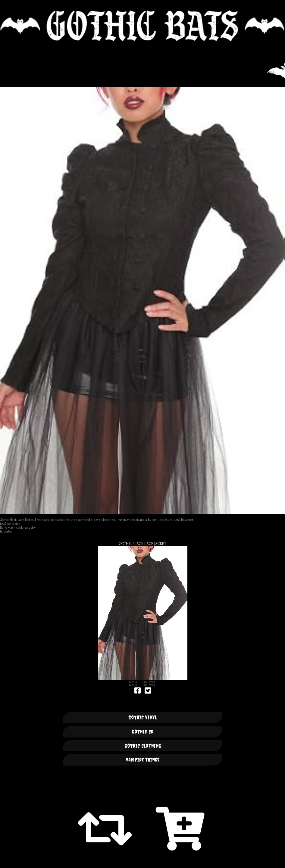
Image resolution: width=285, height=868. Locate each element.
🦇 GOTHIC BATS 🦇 (142, 26)
